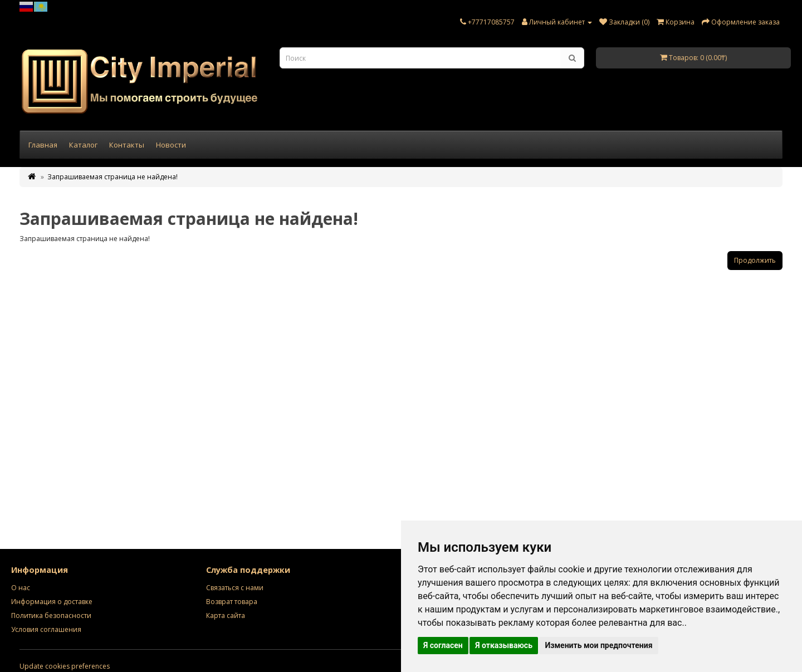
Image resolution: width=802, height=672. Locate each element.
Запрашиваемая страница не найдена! (113, 177)
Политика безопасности (51, 615)
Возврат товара (232, 602)
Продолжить (755, 260)
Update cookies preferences (65, 666)
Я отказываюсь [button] (504, 645)
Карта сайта (226, 615)
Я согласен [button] (443, 645)
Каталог (83, 145)
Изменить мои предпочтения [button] (598, 645)
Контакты (127, 145)
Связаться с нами (235, 588)
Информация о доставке (52, 602)
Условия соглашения (46, 629)
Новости (171, 145)
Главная (43, 145)
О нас (21, 588)
